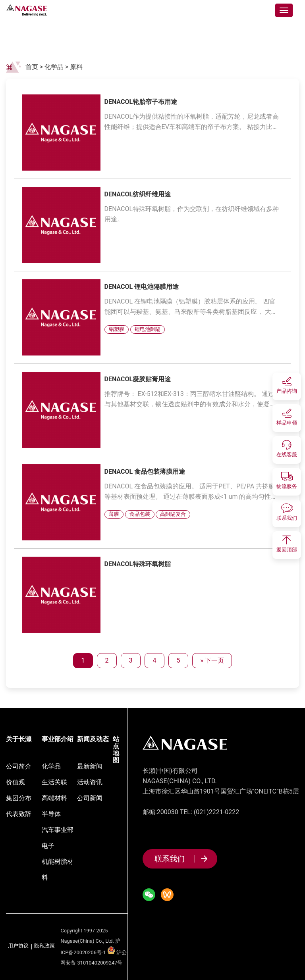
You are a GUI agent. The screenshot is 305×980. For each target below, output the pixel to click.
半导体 (51, 814)
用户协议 (18, 946)
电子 (48, 846)
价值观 (15, 782)
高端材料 (54, 798)
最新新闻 (90, 766)
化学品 (54, 67)
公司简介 (19, 766)
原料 (77, 67)
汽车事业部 (58, 830)
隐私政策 (44, 946)
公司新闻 (90, 798)
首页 (32, 67)
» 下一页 (212, 660)
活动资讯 (90, 782)
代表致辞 (19, 814)
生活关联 (54, 782)
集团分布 (19, 798)
